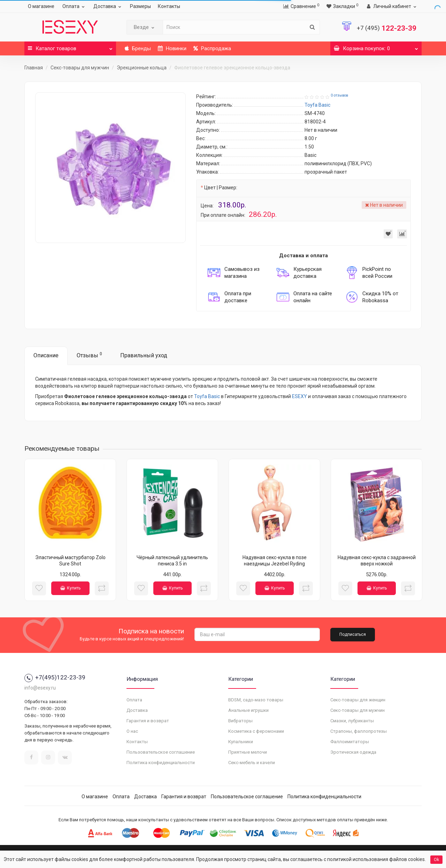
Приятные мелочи (248, 752)
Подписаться (353, 634)
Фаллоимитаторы (350, 742)
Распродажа (212, 48)
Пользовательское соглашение (161, 752)
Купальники (241, 742)
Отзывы (89, 355)
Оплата (74, 6)
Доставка (108, 6)
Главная (34, 68)
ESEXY (299, 396)
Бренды (138, 48)
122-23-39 (387, 28)
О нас (132, 731)
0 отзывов (339, 95)
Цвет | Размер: (221, 188)
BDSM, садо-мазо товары (256, 700)
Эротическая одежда (353, 752)
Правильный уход (144, 355)
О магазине (41, 6)
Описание (46, 355)
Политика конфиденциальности (161, 763)
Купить (70, 588)
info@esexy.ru (40, 688)
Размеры (140, 6)
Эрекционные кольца (142, 68)
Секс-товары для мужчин (80, 68)
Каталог (70, 47)
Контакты (169, 6)
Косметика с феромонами (256, 731)
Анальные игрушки (248, 710)
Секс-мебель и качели (252, 763)
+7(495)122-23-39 (55, 677)
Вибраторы (240, 721)
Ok (436, 860)
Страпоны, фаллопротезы (359, 731)
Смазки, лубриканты (352, 721)
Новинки (172, 48)
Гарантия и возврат (148, 721)
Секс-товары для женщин (358, 700)
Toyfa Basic (207, 396)
